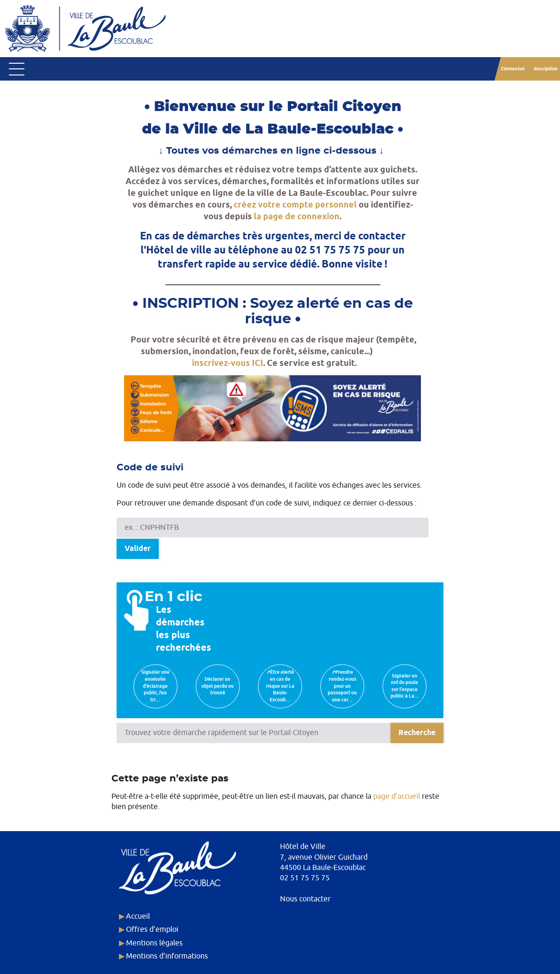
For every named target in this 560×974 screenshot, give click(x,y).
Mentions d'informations (167, 956)
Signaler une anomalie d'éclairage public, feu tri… (155, 686)
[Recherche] (417, 733)
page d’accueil (397, 796)
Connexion (513, 69)
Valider (138, 549)
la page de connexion (297, 217)
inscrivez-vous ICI (228, 363)
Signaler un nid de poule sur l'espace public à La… (405, 686)
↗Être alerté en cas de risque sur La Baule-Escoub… (280, 686)
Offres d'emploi (152, 929)
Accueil (138, 916)
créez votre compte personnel (295, 205)
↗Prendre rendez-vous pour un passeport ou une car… (342, 686)
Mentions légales (154, 943)
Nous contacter (305, 899)
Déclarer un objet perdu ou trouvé (217, 686)
